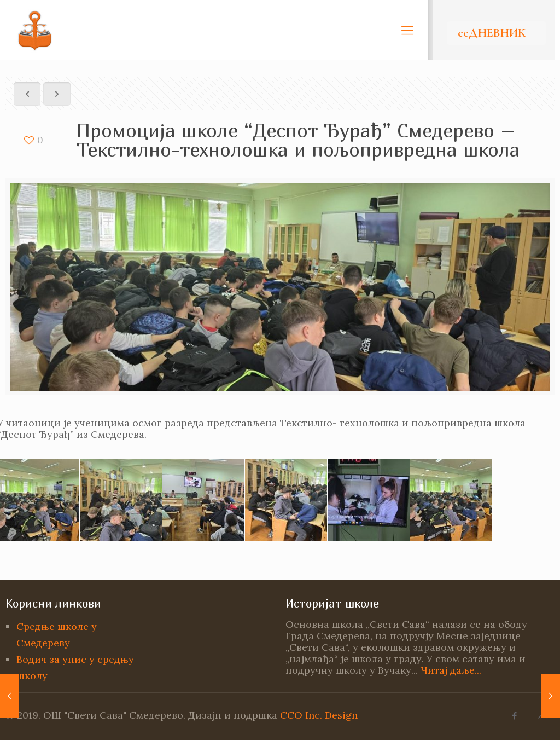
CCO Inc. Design (319, 715)
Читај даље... (451, 670)
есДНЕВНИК (492, 33)
